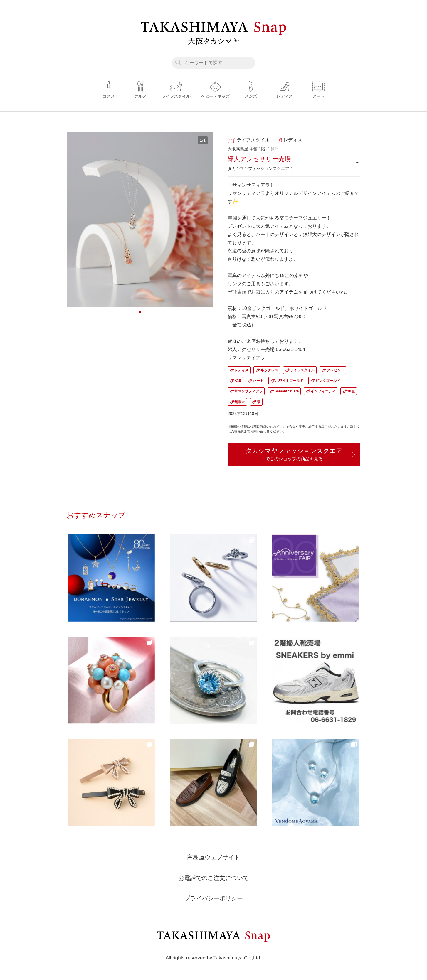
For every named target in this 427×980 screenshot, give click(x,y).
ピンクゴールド (328, 381)
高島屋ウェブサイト (213, 858)
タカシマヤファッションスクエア (258, 168)
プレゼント (335, 370)
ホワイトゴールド (289, 381)
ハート (258, 381)
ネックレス (269, 370)
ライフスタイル (302, 370)
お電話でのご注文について (213, 878)
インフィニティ (323, 391)
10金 (351, 391)
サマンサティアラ (248, 391)
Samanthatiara (287, 391)
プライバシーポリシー (213, 899)
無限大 (240, 402)
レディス (241, 370)
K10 (238, 381)
